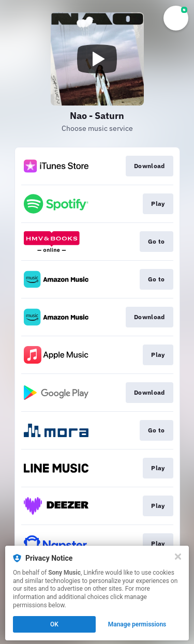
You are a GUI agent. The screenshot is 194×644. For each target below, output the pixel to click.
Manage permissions (137, 624)
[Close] (178, 557)
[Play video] (97, 59)
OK (54, 624)
